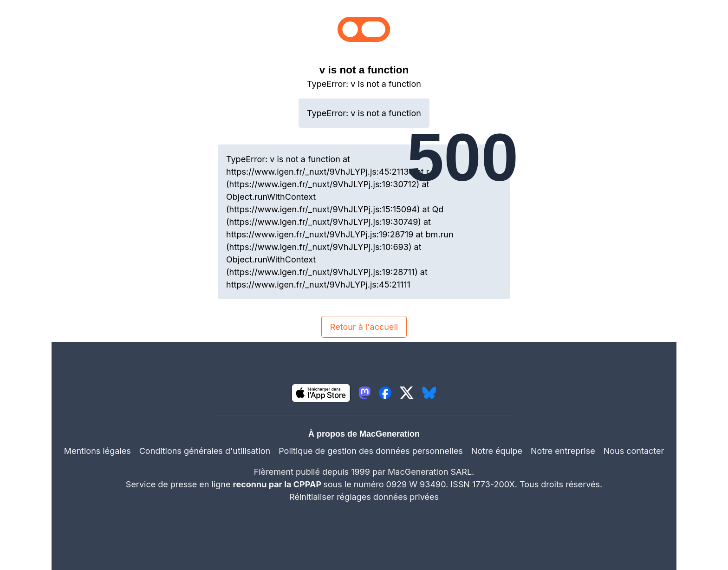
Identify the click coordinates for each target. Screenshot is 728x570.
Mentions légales (97, 451)
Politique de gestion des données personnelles (371, 451)
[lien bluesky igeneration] (429, 393)
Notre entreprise (563, 451)
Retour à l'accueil (364, 327)
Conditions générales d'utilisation (205, 451)
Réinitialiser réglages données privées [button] (364, 497)
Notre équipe (497, 451)
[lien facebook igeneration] (385, 393)
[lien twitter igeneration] (407, 393)
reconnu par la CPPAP (278, 484)
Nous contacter (634, 451)
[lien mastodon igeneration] (365, 393)
